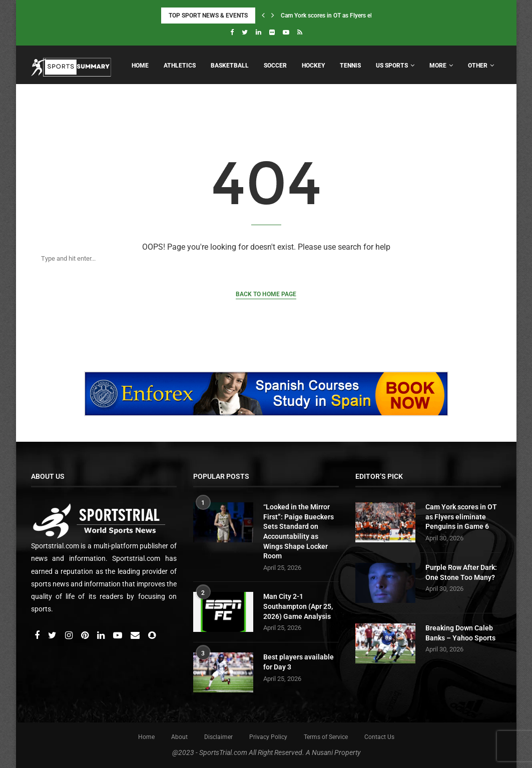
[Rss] (300, 32)
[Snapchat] (152, 636)
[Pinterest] (86, 636)
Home (140, 66)
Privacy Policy (268, 737)
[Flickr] (272, 32)
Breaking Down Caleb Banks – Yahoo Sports (460, 633)
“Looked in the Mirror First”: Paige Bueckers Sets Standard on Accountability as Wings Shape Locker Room (299, 531)
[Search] (256, 258)
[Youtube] (286, 32)
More (438, 66)
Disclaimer (218, 737)
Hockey (313, 66)
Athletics (180, 66)
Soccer (275, 66)
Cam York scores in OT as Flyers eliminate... (338, 16)
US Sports (392, 66)
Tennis (350, 66)
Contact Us (379, 737)
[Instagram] (70, 636)
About (179, 737)
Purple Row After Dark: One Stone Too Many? (461, 572)
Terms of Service (326, 737)
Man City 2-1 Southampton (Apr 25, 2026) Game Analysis (298, 606)
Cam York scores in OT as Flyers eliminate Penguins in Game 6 (461, 517)
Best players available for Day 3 (299, 662)
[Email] (136, 636)
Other (478, 66)
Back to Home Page (266, 294)
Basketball (230, 66)
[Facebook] (232, 32)
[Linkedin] (258, 32)
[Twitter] (245, 32)
